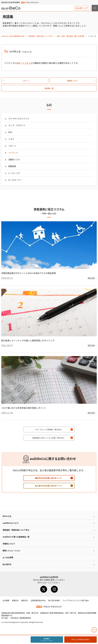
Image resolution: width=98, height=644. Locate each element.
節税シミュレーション (11, 550)
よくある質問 (8, 557)
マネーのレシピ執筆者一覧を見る (48, 429)
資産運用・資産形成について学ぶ (41, 36)
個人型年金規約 (54, 600)
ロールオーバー (15, 180)
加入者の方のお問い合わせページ (48, 486)
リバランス (13, 153)
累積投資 (12, 166)
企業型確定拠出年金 (38, 600)
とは (7, 516)
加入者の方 (7, 564)
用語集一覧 (49, 88)
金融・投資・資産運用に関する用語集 (70, 36)
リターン (26, 81)
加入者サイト (81, 8)
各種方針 (15, 600)
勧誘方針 (25, 600)
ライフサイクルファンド (19, 119)
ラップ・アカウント (17, 125)
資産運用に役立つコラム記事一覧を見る (48, 438)
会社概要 (6, 600)
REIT (10, 132)
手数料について (9, 544)
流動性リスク (72, 81)
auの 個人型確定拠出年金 (13, 36)
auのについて (11, 523)
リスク (11, 139)
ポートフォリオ (26, 63)
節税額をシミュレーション (47, 639)
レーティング (14, 173)
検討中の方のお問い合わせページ (48, 478)
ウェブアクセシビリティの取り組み (76, 600)
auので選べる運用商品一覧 (16, 537)
